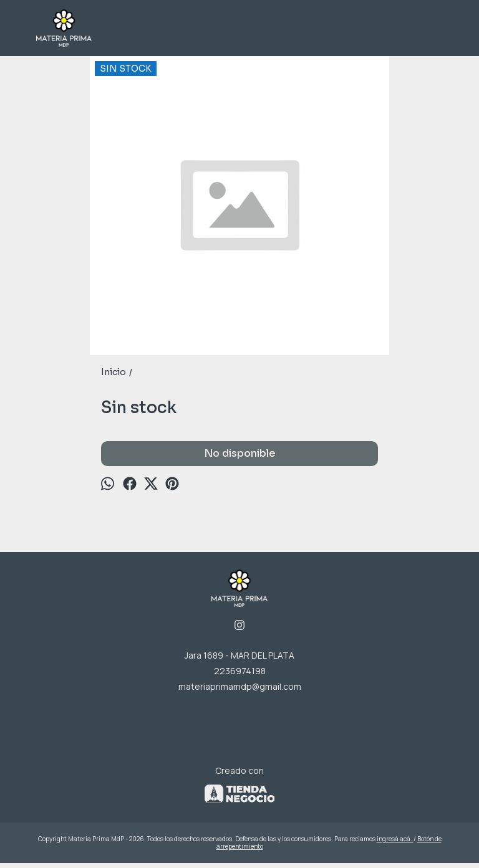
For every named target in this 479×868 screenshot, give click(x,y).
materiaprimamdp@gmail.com (240, 686)
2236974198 (240, 671)
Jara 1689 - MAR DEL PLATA (239, 655)
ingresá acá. (395, 839)
